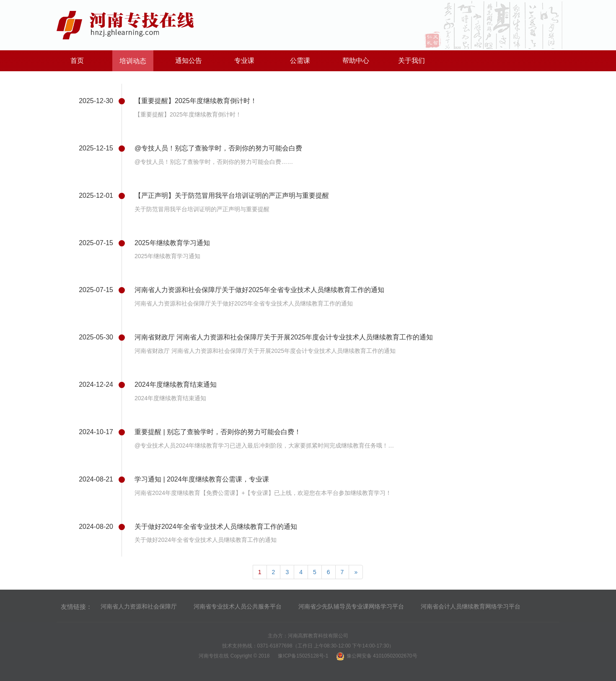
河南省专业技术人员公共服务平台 (238, 606)
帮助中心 (356, 61)
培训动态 (133, 61)
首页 (77, 61)
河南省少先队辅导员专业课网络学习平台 (351, 606)
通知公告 (189, 61)
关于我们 (412, 61)
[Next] (356, 572)
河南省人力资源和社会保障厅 (139, 606)
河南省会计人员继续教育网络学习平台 (471, 606)
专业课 (244, 61)
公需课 (300, 61)
